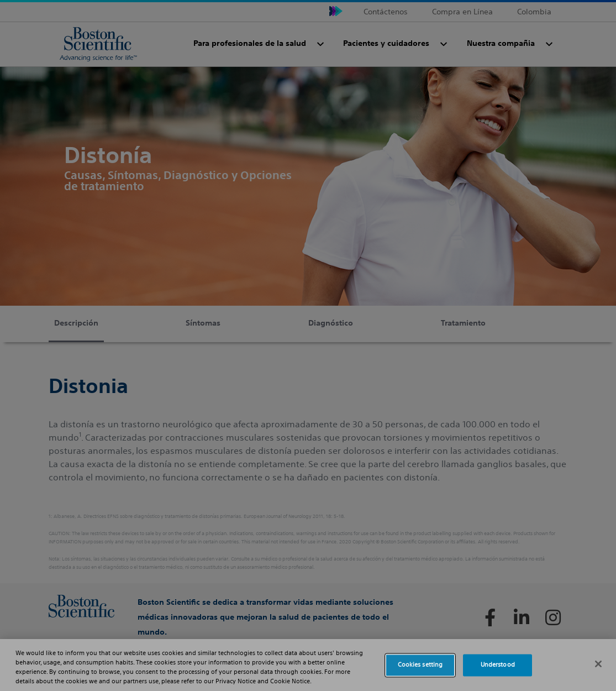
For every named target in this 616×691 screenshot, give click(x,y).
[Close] (598, 664)
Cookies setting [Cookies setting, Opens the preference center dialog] (420, 665)
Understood (498, 665)
